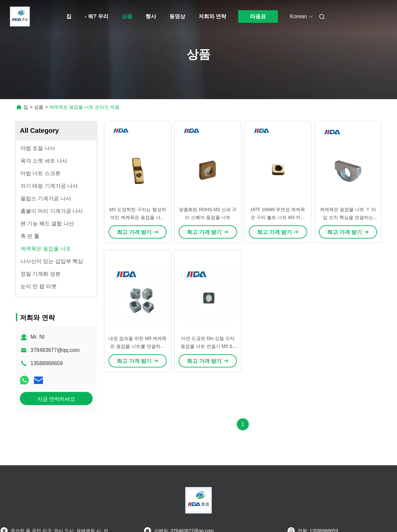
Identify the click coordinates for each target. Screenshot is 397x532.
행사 (151, 16)
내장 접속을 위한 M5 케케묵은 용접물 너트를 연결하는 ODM (137, 346)
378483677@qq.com (55, 350)
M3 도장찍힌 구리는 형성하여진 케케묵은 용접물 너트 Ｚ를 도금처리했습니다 (137, 217)
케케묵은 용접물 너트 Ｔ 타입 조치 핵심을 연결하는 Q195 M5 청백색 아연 (348, 217)
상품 (127, 16)
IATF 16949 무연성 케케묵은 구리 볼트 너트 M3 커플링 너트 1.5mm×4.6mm (278, 217)
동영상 (177, 16)
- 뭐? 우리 (97, 16)
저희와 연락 (212, 16)
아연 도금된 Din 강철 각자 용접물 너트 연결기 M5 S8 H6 (208, 346)
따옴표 (258, 16)
